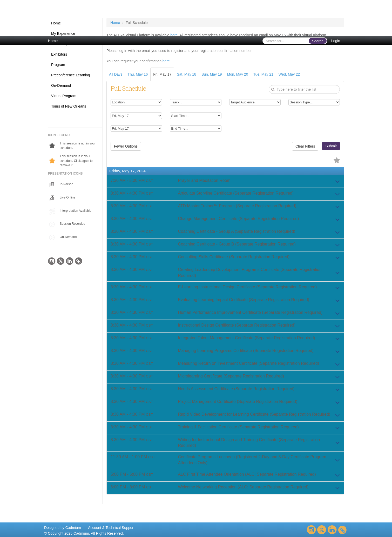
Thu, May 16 (138, 74)
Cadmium (73, 528)
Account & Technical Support (111, 528)
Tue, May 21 (263, 74)
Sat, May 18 (187, 74)
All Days (116, 74)
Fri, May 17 (162, 74)
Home (53, 41)
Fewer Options (126, 146)
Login (336, 41)
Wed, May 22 (289, 74)
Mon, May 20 (238, 74)
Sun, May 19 (212, 74)
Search (317, 41)
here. (174, 35)
